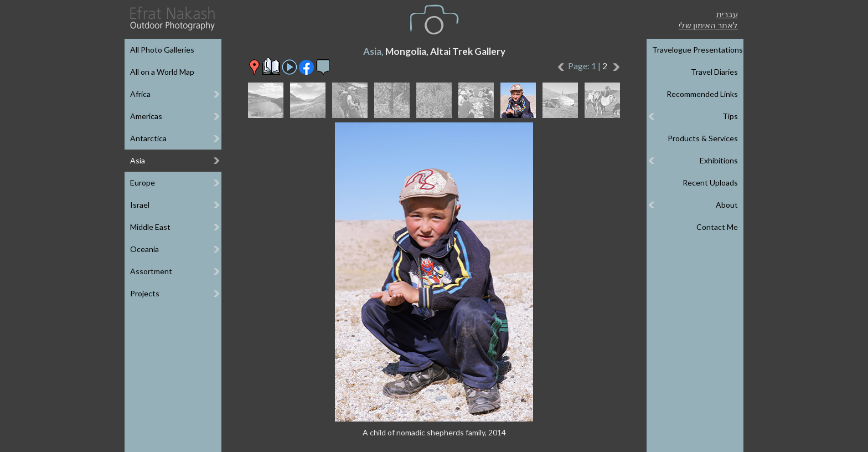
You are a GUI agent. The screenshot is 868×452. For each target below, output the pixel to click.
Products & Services (703, 138)
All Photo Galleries (162, 50)
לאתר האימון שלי (708, 25)
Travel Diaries (714, 72)
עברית (727, 14)
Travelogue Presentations (697, 50)
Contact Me (717, 227)
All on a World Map (162, 72)
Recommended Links (702, 94)
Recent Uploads (710, 183)
